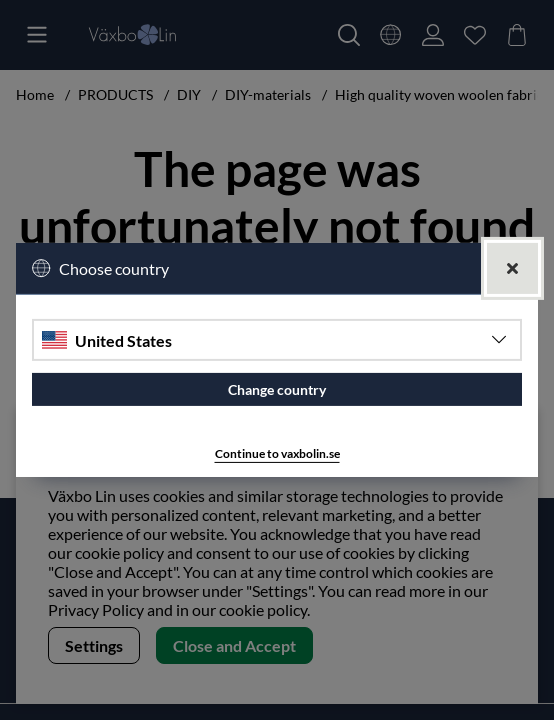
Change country (277, 389)
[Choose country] (277, 340)
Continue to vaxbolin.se (277, 453)
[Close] (512, 268)
